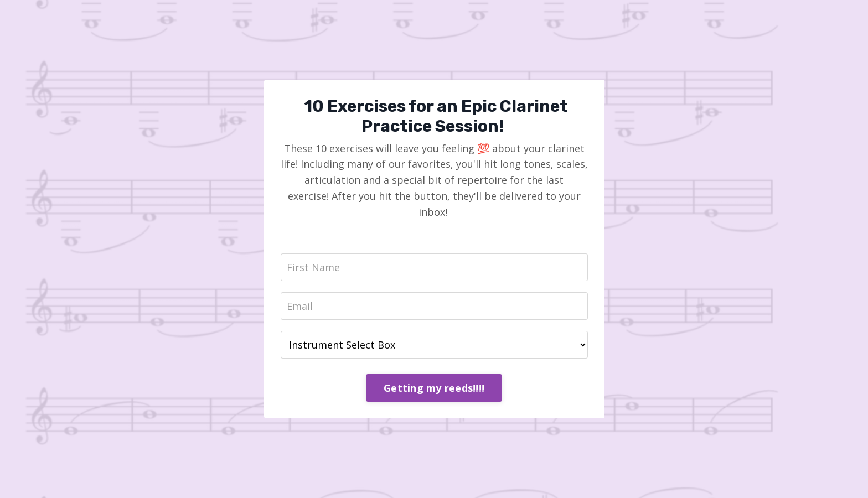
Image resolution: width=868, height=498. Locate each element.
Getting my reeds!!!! (434, 388)
